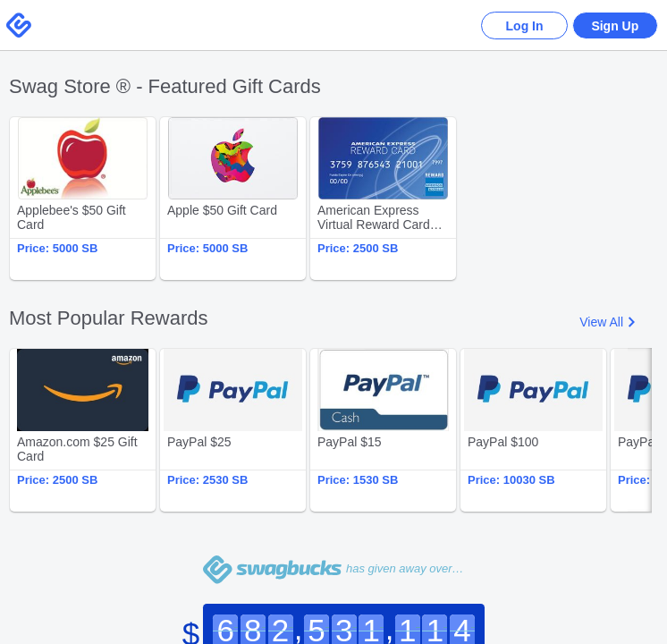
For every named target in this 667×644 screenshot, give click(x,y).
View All (601, 322)
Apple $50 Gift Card (233, 199)
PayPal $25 (233, 430)
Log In (519, 26)
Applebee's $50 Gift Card (83, 199)
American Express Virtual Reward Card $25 (383, 199)
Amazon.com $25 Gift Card (83, 430)
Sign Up (614, 26)
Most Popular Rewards (109, 318)
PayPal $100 (533, 430)
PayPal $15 (383, 430)
